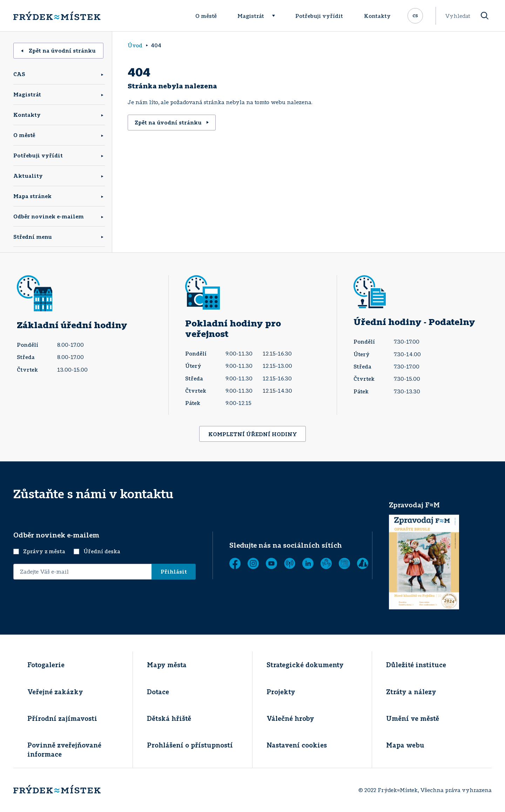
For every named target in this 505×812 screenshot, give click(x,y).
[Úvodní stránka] (57, 16)
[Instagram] (253, 563)
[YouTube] (271, 563)
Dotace (158, 692)
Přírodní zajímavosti (62, 718)
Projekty (281, 692)
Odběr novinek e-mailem (49, 216)
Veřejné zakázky (55, 692)
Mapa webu (405, 745)
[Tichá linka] (326, 563)
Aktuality (28, 176)
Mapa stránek (32, 196)
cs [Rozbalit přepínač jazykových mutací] (415, 15)
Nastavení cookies (297, 745)
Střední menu (33, 237)
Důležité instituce (416, 665)
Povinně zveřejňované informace (64, 749)
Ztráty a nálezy (411, 692)
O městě (206, 16)
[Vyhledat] (485, 16)
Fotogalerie (46, 665)
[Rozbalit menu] (277, 16)
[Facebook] (235, 563)
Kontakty (377, 16)
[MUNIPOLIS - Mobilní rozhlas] (290, 563)
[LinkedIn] (308, 563)
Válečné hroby (290, 718)
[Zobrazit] (344, 563)
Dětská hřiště (169, 718)
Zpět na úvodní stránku (58, 50)
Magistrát (251, 16)
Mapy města (167, 665)
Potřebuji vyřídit (319, 16)
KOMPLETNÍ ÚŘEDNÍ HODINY (253, 434)
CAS (19, 74)
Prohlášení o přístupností (190, 745)
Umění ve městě (413, 718)
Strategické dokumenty (305, 665)
